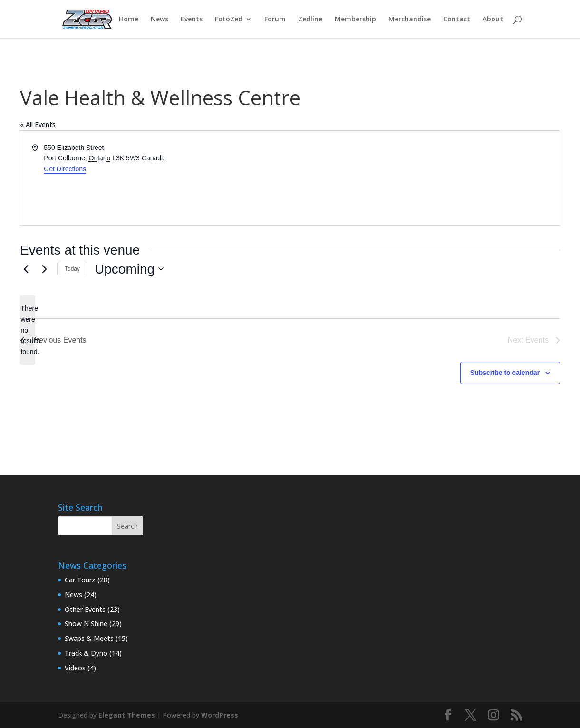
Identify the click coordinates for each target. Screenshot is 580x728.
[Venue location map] (424, 178)
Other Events (85, 609)
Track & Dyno (86, 653)
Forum (275, 20)
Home (129, 20)
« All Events (38, 124)
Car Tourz (80, 580)
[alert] (28, 330)
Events (192, 20)
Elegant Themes (127, 715)
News (159, 20)
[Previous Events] (26, 269)
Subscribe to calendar (505, 373)
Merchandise (410, 20)
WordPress (220, 715)
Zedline (310, 20)
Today (72, 269)
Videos (75, 668)
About (493, 20)
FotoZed (229, 20)
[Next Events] (44, 269)
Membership (355, 20)
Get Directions (65, 169)
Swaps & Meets (89, 638)
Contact (457, 20)
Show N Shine (86, 624)
